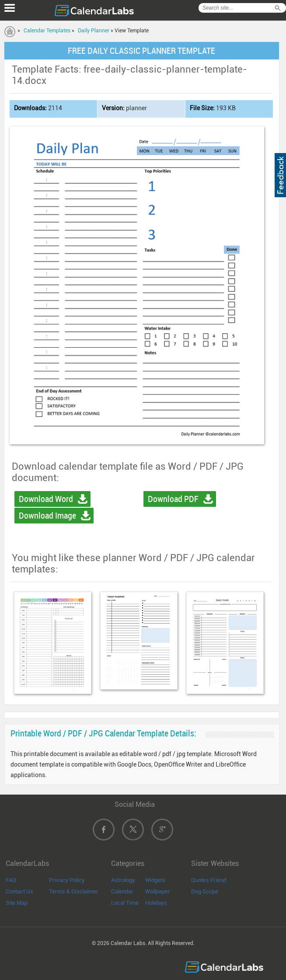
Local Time (125, 903)
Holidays (156, 903)
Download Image (47, 516)
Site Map (17, 903)
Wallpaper (158, 891)
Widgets (155, 880)
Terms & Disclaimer (74, 891)
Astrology (123, 880)
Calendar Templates (47, 31)
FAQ (11, 880)
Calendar (122, 891)
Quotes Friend (209, 880)
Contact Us (19, 891)
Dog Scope (205, 891)
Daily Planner (94, 31)
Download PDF (173, 499)
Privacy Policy (67, 880)
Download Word (46, 499)
